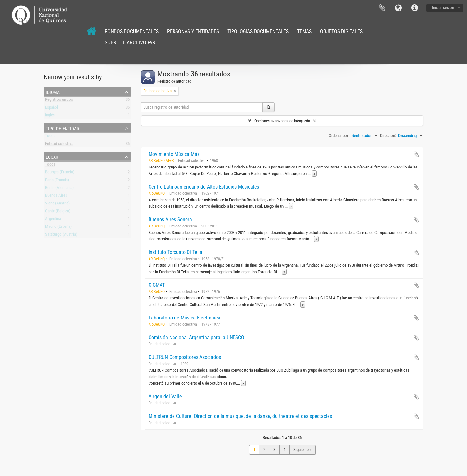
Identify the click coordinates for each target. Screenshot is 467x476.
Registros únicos (59, 101)
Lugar (52, 157)
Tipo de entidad (62, 128)
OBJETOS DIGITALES (341, 32)
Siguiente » (302, 450)
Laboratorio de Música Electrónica (184, 318)
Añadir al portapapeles (416, 154)
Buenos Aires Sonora (170, 220)
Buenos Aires (56, 197)
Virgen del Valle (165, 396)
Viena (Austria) (57, 204)
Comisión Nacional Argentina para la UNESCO (196, 337)
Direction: (388, 136)
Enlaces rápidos (414, 8)
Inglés (50, 116)
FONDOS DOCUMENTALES (132, 32)
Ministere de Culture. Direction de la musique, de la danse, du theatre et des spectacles (240, 416)
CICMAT (157, 285)
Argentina (53, 220)
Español (52, 108)
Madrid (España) (58, 228)
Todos (50, 137)
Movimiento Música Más (174, 154)
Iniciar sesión (443, 8)
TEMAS (304, 32)
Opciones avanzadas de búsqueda (282, 121)
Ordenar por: (339, 136)
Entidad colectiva (59, 145)
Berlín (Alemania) (59, 189)
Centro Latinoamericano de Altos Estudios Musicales (204, 187)
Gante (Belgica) (58, 212)
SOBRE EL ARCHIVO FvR (130, 43)
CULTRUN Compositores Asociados (185, 357)
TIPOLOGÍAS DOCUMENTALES (258, 32)
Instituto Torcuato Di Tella (175, 252)
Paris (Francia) (57, 181)
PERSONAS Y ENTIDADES (193, 32)
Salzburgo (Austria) (61, 235)
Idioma (398, 8)
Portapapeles (382, 8)
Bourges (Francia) (60, 173)
